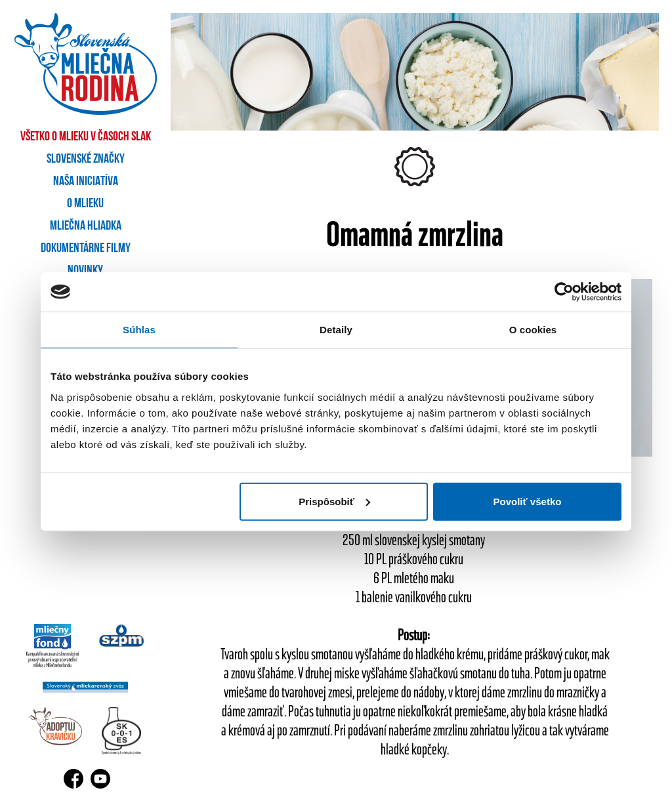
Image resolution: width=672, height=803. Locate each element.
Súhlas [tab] (139, 330)
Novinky (85, 271)
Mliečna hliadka (86, 226)
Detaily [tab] (336, 330)
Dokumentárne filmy (86, 249)
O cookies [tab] (533, 330)
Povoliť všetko (528, 501)
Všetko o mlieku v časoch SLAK (86, 137)
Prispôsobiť (334, 501)
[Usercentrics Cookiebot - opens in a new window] (564, 292)
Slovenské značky (86, 159)
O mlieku (85, 204)
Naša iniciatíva (86, 182)
